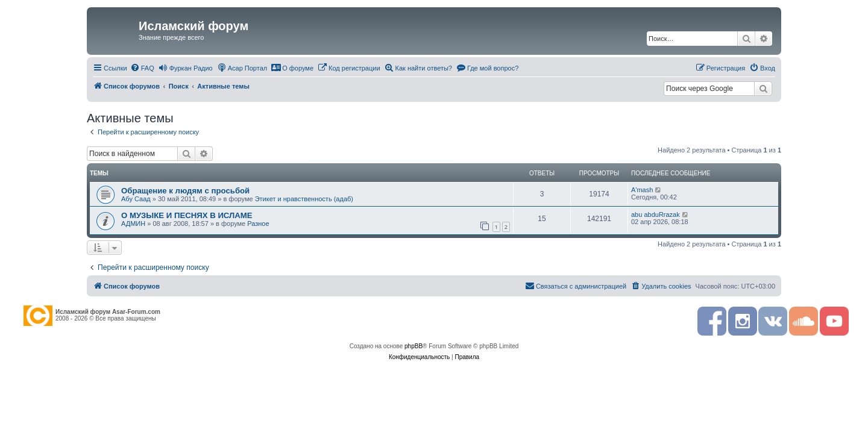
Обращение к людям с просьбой (185, 191)
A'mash (642, 190)
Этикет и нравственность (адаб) (304, 199)
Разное (258, 224)
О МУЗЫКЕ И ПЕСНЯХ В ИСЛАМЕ (187, 215)
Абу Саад (136, 199)
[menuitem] (142, 68)
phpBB (414, 346)
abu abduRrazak (656, 214)
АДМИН (133, 224)
